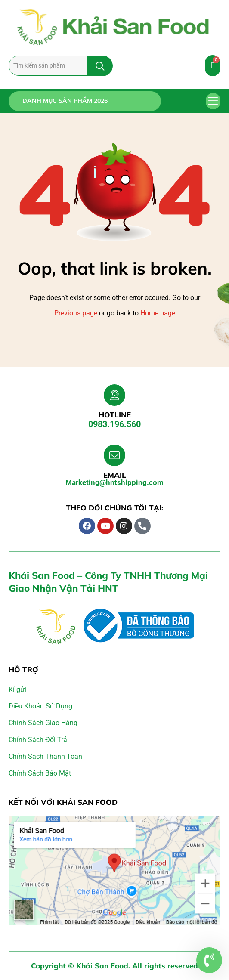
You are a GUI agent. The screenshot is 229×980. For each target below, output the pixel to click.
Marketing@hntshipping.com (114, 482)
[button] (213, 101)
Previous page (76, 313)
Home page (158, 313)
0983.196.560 (114, 424)
